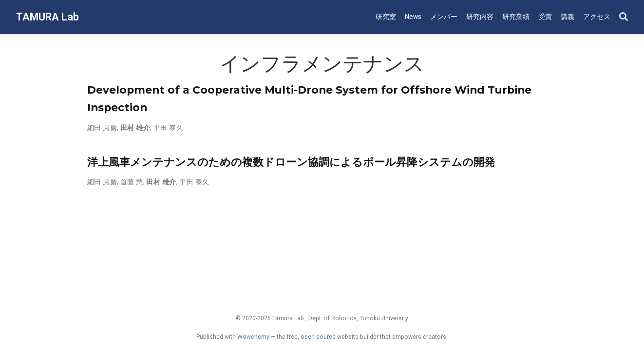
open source (318, 337)
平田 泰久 (168, 128)
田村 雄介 (135, 128)
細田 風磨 (102, 128)
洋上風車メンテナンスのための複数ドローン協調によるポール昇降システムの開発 (291, 162)
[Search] (624, 17)
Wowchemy (253, 337)
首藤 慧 (132, 182)
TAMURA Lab (47, 17)
